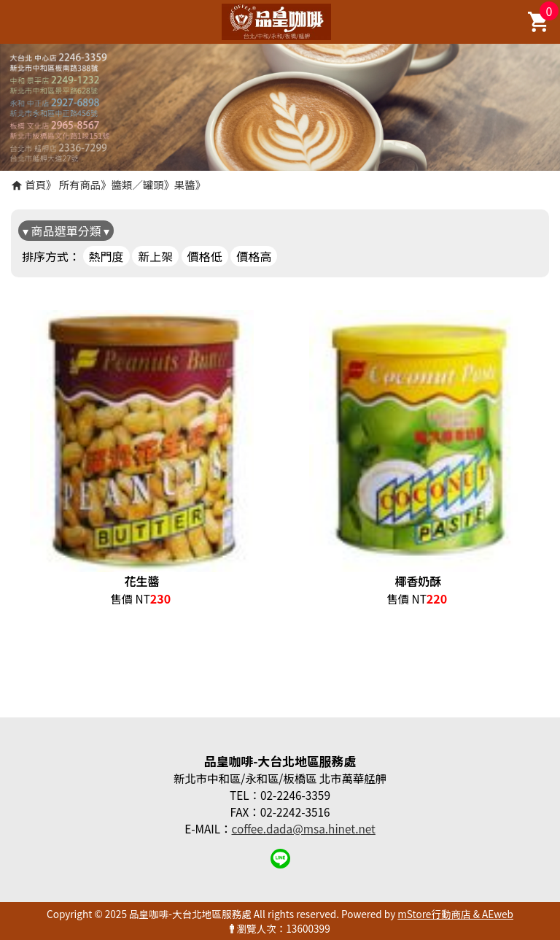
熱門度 (106, 256)
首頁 (35, 184)
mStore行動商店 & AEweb (455, 914)
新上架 (155, 256)
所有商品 (80, 184)
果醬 (185, 184)
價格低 (205, 256)
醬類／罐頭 (138, 184)
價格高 (254, 256)
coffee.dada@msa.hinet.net (304, 828)
